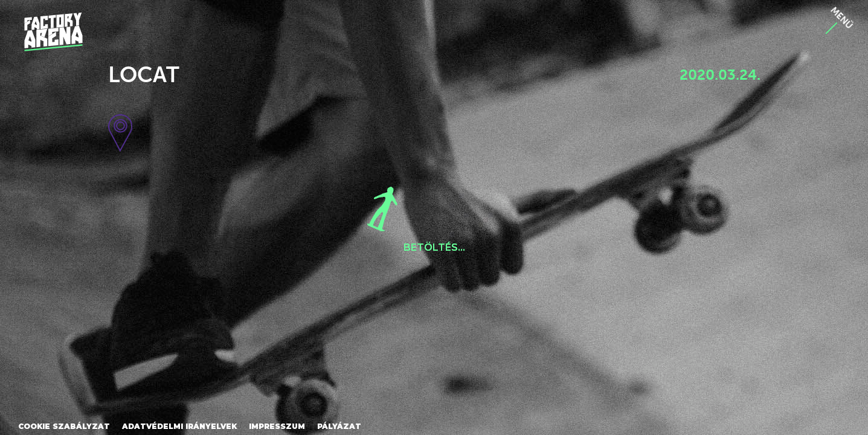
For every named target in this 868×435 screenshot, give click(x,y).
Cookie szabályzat (64, 426)
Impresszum (277, 426)
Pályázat (339, 426)
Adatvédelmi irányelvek (179, 426)
